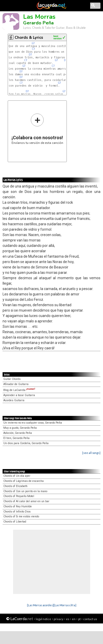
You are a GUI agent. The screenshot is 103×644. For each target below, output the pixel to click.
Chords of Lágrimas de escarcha (24, 481)
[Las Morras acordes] (40, 605)
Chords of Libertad (15, 522)
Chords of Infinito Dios (17, 512)
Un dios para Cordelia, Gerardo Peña (26, 443)
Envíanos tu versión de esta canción (37, 129)
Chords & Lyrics (29, 38)
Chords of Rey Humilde (18, 506)
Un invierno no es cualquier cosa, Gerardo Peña (33, 423)
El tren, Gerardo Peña (16, 438)
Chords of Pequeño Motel (19, 496)
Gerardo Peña (38, 23)
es (68, 619)
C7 (33, 49)
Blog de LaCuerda (19, 390)
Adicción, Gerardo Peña (18, 433)
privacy (59, 619)
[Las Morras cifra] (65, 605)
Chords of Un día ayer (17, 476)
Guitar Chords (12, 379)
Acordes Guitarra (14, 400)
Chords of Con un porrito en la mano (25, 491)
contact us (90, 619)
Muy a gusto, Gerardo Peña (20, 428)
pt (79, 619)
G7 (33, 43)
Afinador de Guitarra (16, 384)
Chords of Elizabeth (15, 486)
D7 (30, 55)
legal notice (43, 619)
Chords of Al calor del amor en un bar (26, 501)
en (74, 619)
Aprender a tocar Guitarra (19, 395)
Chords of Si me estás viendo (21, 516)
